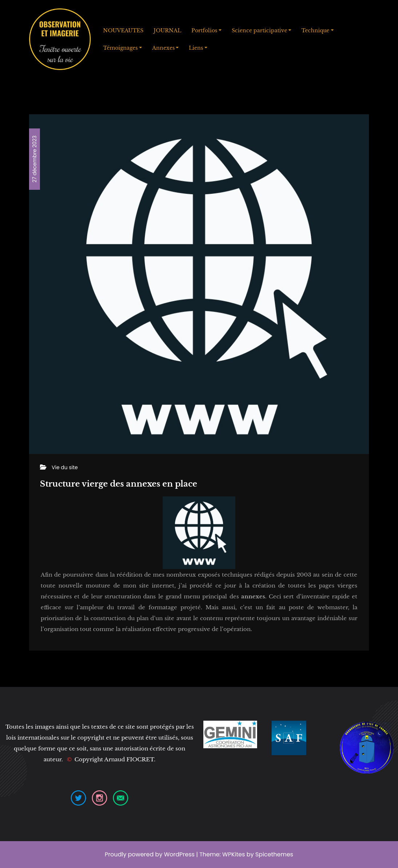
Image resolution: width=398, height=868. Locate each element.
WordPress (179, 854)
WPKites (234, 854)
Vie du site (65, 467)
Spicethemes (274, 854)
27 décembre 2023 (34, 159)
